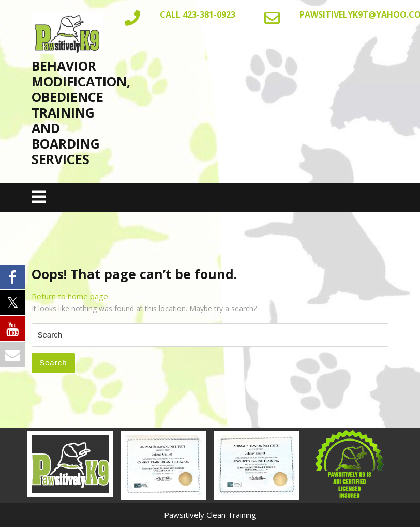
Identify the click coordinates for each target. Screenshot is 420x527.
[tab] (39, 197)
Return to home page (70, 296)
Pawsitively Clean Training (210, 515)
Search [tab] (53, 363)
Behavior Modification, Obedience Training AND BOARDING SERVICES (81, 112)
